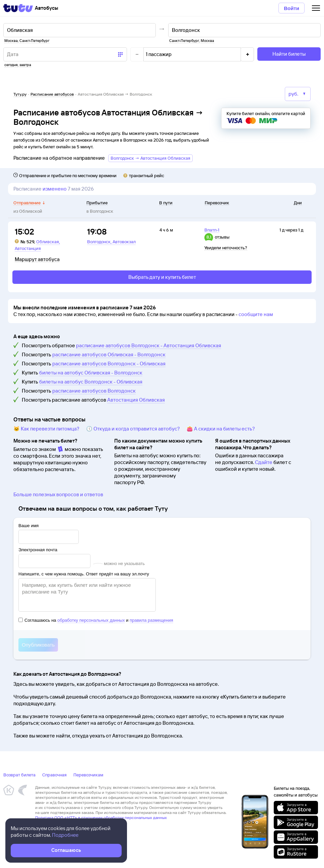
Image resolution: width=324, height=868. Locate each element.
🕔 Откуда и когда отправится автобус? (133, 429)
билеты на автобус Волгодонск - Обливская (91, 382)
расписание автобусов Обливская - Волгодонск (109, 354)
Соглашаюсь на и (96, 620)
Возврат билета (19, 775)
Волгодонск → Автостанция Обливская (150, 158)
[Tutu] (18, 8)
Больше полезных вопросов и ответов (58, 494)
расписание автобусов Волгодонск (94, 391)
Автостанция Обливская (136, 400)
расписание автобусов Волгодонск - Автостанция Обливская (149, 345)
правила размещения (151, 620)
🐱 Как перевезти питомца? (46, 429)
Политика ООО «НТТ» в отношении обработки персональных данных (101, 818)
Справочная (54, 775)
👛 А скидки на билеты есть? (221, 429)
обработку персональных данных (91, 620)
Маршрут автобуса (37, 259)
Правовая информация (56, 823)
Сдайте (264, 462)
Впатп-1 (212, 230)
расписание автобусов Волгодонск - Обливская (109, 364)
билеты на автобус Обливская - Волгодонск (91, 373)
